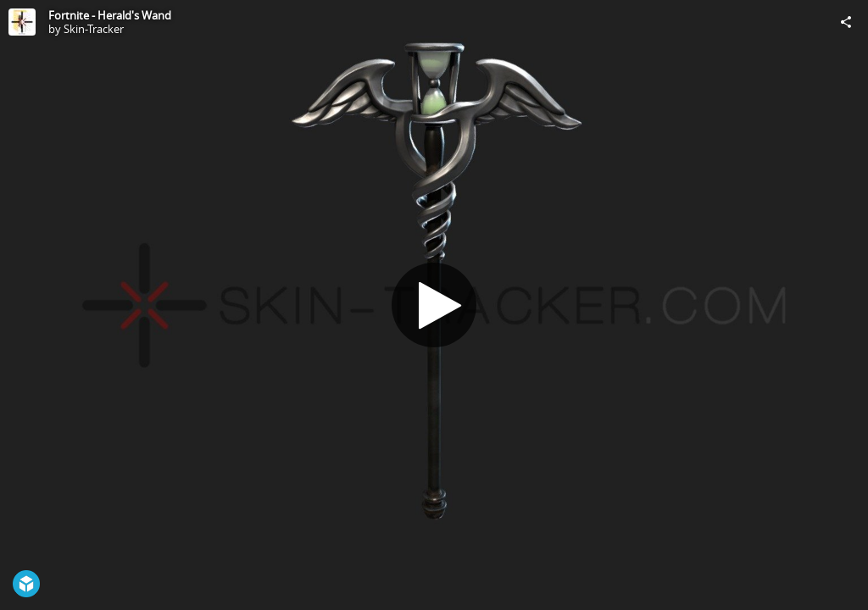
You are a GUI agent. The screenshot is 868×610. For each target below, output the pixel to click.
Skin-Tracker (94, 29)
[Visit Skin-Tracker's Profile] (22, 22)
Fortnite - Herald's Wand (110, 15)
